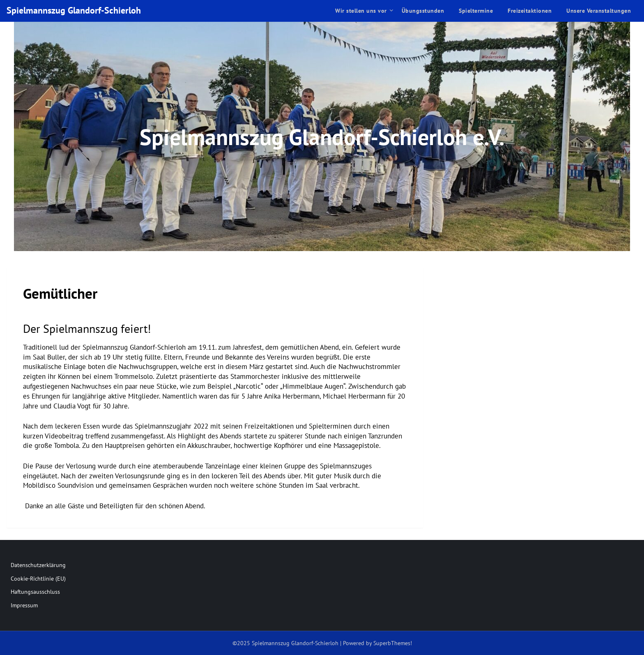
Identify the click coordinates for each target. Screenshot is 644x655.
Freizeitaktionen (530, 11)
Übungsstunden (423, 11)
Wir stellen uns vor (361, 11)
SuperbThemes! (393, 643)
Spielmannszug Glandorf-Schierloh (74, 10)
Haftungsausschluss (35, 592)
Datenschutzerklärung (38, 565)
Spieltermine (476, 11)
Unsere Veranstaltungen (599, 11)
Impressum (24, 605)
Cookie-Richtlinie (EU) (38, 579)
